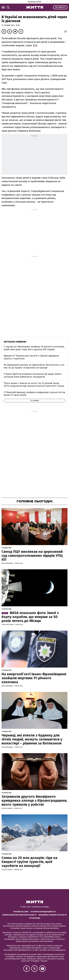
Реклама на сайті (21, 912)
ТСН (35, 45)
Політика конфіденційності (43, 912)
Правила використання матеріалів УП (19, 915)
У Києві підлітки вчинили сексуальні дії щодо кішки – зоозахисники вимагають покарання (33, 375)
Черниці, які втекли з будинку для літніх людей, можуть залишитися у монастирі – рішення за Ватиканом (32, 739)
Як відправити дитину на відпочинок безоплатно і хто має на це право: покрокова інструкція (34, 366)
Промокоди (35, 918)
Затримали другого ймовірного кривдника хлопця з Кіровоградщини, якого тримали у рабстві (34, 800)
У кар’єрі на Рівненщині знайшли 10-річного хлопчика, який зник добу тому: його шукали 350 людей (34, 348)
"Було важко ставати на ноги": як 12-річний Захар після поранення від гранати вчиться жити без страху (34, 385)
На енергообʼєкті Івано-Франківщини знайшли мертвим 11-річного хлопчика (34, 678)
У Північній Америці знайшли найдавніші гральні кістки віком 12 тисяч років (34, 394)
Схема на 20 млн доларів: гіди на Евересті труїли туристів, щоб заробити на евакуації (29, 862)
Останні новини (15, 342)
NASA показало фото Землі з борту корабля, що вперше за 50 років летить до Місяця (30, 617)
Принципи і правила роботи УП (53, 915)
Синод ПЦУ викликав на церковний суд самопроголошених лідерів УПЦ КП (32, 556)
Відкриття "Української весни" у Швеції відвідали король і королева (31, 357)
